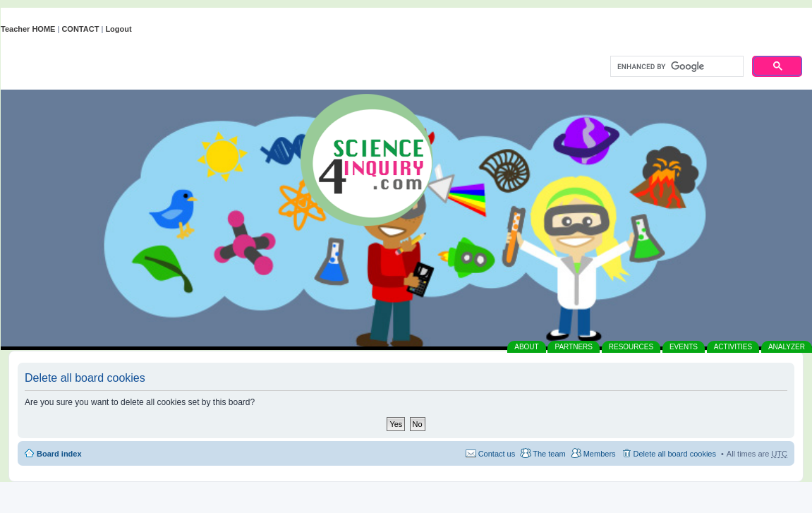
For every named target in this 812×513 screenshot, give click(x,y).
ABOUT (526, 347)
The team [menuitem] (549, 454)
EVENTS (684, 347)
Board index (59, 454)
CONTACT (80, 29)
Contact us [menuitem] (497, 454)
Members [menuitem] (600, 454)
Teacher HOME (28, 29)
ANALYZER (787, 347)
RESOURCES (631, 347)
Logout (118, 29)
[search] (675, 67)
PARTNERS (574, 347)
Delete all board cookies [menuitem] (675, 454)
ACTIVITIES (733, 347)
